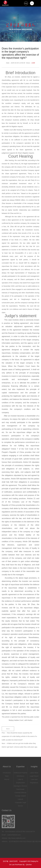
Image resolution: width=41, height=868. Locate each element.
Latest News (34, 772)
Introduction (7, 772)
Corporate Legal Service (20, 804)
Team (7, 776)
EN (32, 3)
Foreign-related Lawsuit (20, 797)
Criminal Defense (20, 792)
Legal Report (34, 776)
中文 (26, 3)
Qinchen (29, 865)
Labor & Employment (20, 781)
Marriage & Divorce (20, 786)
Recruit (7, 779)
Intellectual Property (20, 772)
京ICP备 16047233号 (10, 861)
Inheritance (20, 776)
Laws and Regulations (34, 781)
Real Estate (20, 789)
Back (8, 728)
